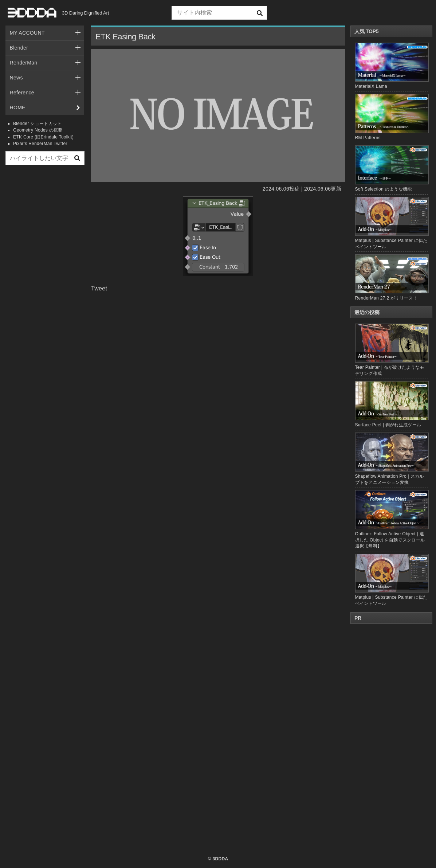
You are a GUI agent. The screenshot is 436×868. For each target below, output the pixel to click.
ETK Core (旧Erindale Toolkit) (43, 137)
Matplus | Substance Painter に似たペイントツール (392, 580)
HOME (18, 107)
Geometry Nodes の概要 (38, 130)
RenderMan (24, 63)
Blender (19, 48)
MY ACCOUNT (27, 33)
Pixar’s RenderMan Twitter (40, 144)
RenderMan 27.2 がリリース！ (386, 298)
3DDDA (220, 859)
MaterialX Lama (371, 86)
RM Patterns (368, 138)
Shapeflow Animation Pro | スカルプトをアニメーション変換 (392, 459)
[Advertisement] (45, 282)
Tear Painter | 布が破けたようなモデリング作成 (392, 350)
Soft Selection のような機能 (384, 189)
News (16, 78)
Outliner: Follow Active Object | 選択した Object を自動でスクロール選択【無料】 (392, 519)
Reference (22, 93)
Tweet (99, 288)
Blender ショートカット (38, 124)
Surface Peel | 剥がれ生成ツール (392, 404)
